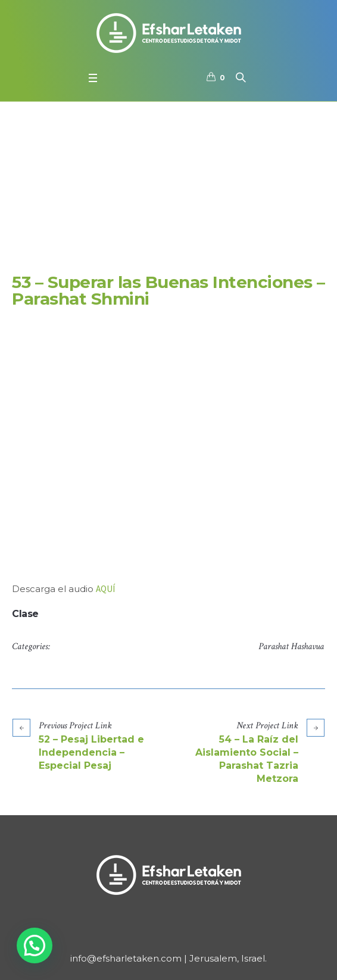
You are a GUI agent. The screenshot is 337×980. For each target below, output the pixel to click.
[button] (35, 945)
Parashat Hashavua (291, 646)
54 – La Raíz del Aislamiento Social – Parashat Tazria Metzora (247, 759)
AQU (104, 589)
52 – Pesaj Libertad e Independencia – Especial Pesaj (91, 752)
